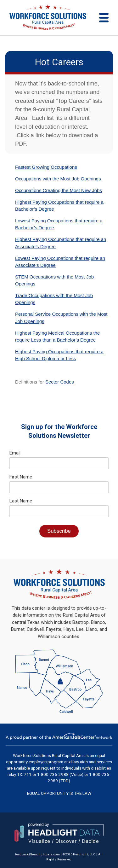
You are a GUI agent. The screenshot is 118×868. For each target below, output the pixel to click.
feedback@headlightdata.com (38, 854)
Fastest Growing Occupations (46, 167)
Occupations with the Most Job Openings (58, 179)
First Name (21, 477)
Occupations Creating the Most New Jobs (59, 190)
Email (15, 453)
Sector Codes (60, 382)
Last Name (21, 501)
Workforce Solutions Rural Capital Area (49, 755)
